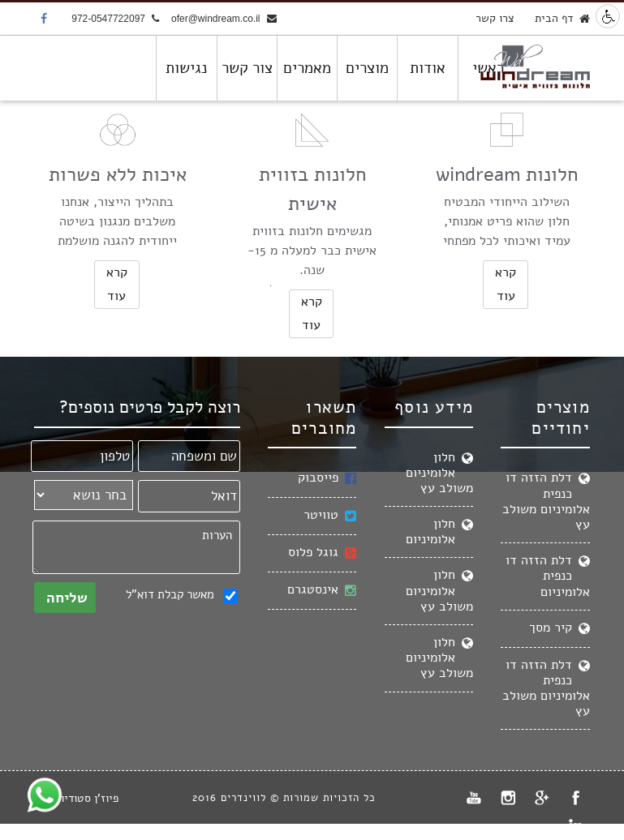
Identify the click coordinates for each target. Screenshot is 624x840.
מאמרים (307, 68)
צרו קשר (495, 18)
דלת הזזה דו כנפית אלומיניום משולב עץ (546, 501)
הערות (136, 547)
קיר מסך (559, 628)
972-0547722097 (115, 19)
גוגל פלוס (322, 553)
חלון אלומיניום (439, 531)
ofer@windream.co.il (224, 19)
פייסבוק (327, 478)
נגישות (186, 68)
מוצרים (367, 68)
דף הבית (562, 19)
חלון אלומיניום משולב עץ (439, 473)
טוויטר (330, 515)
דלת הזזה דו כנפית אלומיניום (548, 576)
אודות (428, 68)
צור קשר (247, 68)
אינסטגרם (322, 590)
